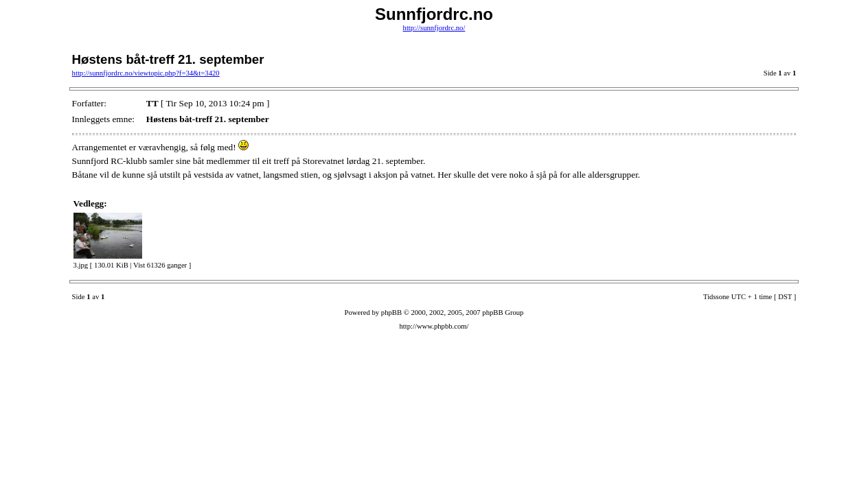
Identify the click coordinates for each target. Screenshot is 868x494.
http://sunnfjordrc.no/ (434, 28)
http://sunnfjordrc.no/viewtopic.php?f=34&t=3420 (146, 73)
